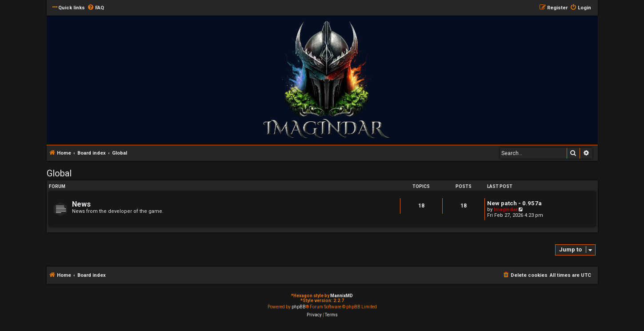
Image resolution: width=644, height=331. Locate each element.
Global (59, 173)
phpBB (299, 307)
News (81, 204)
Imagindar (506, 209)
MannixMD (342, 296)
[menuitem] (96, 8)
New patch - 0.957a (514, 203)
